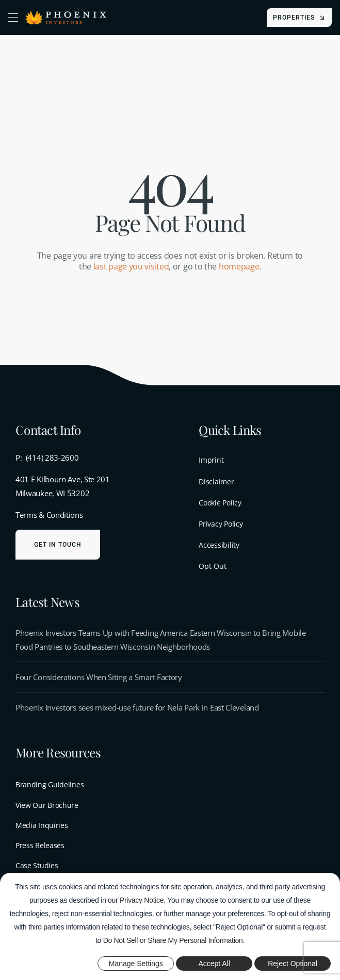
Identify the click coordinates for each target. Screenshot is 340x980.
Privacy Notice (142, 900)
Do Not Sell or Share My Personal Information (173, 940)
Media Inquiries (42, 825)
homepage (239, 266)
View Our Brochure (47, 805)
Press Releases (40, 845)
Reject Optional (293, 964)
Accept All (214, 964)
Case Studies (37, 865)
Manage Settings (136, 964)
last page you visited (131, 266)
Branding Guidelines (50, 784)
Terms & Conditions (49, 515)
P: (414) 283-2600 (47, 458)
